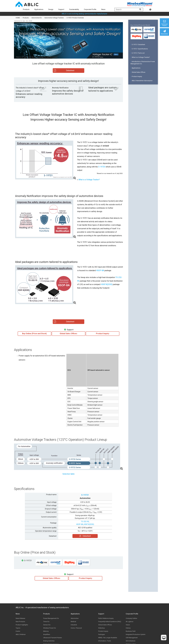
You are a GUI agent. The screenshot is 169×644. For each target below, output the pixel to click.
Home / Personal (76, 628)
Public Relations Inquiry (106, 618)
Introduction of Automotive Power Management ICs (143, 63)
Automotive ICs (37, 18)
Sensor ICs (47, 625)
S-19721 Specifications (139, 49)
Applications (39, 9)
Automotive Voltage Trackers (54, 18)
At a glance (130, 622)
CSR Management (132, 638)
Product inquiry (103, 631)
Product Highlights (22, 625)
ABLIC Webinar (21, 634)
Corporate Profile (90, 9)
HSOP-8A (100, 270)
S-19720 (102, 167)
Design (51, 9)
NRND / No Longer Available (108, 638)
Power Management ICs (51, 618)
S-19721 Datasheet (138, 44)
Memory (46, 631)
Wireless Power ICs (50, 628)
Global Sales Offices (138, 72)
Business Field (131, 631)
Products (26, 9)
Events (18, 631)
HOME (18, 18)
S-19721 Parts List (138, 53)
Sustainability (74, 9)
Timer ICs (46, 622)
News (103, 9)
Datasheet (85, 536)
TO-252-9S (85, 522)
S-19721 (85, 495)
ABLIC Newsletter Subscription (142, 81)
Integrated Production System (136, 634)
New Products (20, 622)
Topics (18, 628)
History (128, 628)
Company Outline (131, 618)
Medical (73, 622)
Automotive (75, 618)
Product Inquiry (136, 76)
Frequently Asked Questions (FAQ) (110, 622)
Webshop (102, 628)
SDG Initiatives (131, 641)
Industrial (74, 625)
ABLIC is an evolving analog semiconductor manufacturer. (85, 14)
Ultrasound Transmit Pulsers (53, 638)
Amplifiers (47, 634)
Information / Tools (105, 641)
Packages (102, 634)
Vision (128, 625)
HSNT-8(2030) (107, 284)
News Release (20, 618)
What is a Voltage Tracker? (89, 180)
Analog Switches (49, 641)
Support (61, 9)
